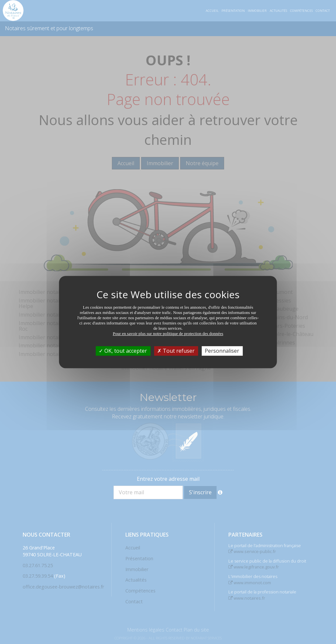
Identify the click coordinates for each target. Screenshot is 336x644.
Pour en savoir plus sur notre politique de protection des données (168, 333)
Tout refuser (176, 351)
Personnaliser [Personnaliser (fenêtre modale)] (222, 351)
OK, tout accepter (123, 351)
